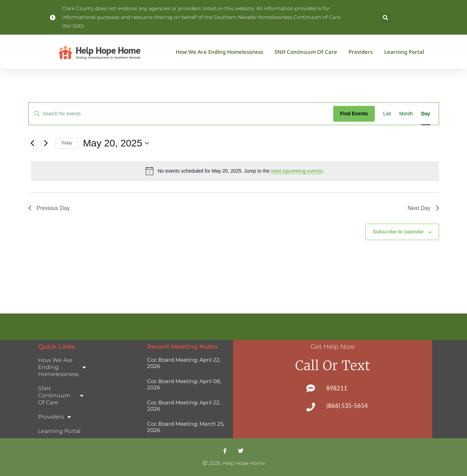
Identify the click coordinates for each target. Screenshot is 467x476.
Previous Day (49, 208)
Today (67, 143)
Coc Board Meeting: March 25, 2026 (186, 427)
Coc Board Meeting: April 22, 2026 (184, 363)
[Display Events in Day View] (426, 114)
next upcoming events (297, 171)
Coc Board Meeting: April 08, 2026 (184, 384)
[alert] (235, 171)
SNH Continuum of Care (308, 52)
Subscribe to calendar (398, 232)
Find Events (354, 114)
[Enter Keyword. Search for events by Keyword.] (181, 114)
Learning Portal (404, 52)
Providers (362, 52)
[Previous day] (32, 143)
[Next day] (46, 143)
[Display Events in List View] (387, 114)
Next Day (423, 208)
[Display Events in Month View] (406, 114)
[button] (386, 17)
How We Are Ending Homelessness (221, 52)
